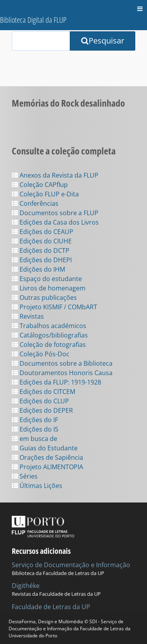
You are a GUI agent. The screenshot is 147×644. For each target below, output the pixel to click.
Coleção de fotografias (49, 345)
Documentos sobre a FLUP (55, 213)
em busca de (34, 439)
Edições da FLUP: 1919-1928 (56, 382)
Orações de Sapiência (47, 457)
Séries (25, 476)
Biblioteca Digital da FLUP (33, 20)
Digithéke (26, 586)
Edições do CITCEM (44, 392)
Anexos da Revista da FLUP (55, 175)
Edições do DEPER (42, 410)
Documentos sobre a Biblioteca (62, 363)
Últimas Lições (37, 486)
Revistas (28, 316)
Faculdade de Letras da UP (51, 607)
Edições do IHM (38, 269)
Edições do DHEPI (42, 260)
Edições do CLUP (40, 401)
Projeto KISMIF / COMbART (54, 307)
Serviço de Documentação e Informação (71, 565)
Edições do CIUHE (42, 241)
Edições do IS (35, 429)
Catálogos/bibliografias (50, 335)
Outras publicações (44, 298)
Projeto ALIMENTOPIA (47, 467)
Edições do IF (35, 420)
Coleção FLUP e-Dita (45, 194)
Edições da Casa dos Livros (55, 222)
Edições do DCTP (41, 250)
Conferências (35, 203)
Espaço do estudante (47, 279)
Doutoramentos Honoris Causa (62, 373)
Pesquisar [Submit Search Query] (103, 41)
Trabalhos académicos (49, 326)
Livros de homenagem (49, 288)
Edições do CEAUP (43, 232)
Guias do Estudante (45, 448)
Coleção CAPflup (40, 185)
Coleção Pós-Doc (41, 354)
